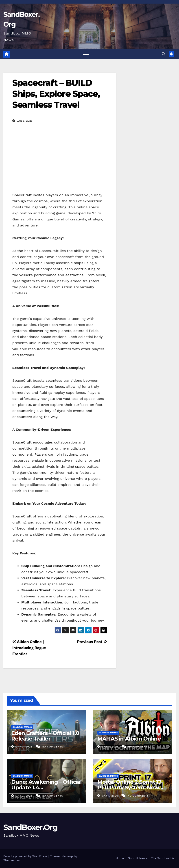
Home (120, 858)
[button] (164, 54)
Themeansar (12, 860)
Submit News (138, 858)
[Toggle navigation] (86, 54)
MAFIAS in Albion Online (129, 739)
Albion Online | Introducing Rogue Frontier (29, 648)
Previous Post (92, 642)
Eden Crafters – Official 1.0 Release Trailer (45, 736)
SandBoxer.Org (30, 827)
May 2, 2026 (111, 747)
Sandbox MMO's (22, 727)
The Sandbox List (163, 858)
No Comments (52, 747)
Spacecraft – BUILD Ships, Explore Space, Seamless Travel (56, 94)
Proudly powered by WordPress (26, 856)
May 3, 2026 (25, 747)
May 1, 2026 (110, 796)
